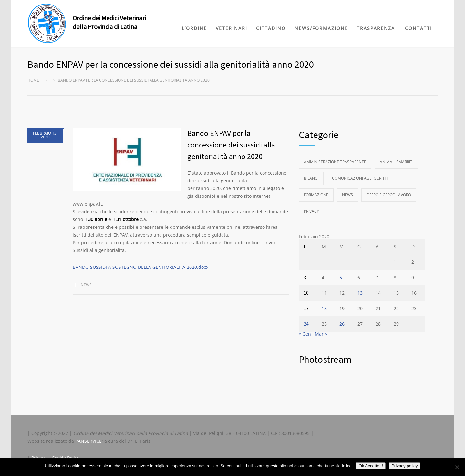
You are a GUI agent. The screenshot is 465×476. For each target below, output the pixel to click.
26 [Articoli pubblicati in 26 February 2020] (342, 324)
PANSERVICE (88, 441)
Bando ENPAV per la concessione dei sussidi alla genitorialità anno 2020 (231, 145)
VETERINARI (232, 28)
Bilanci (311, 178)
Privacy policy (404, 466)
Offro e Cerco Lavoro (389, 195)
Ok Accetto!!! (371, 466)
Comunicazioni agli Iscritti (360, 178)
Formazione (316, 195)
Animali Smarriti (397, 162)
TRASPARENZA (376, 28)
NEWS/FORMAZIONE (321, 28)
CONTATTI (418, 28)
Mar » (321, 334)
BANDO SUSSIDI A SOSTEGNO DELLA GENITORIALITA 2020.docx (140, 267)
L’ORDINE (194, 28)
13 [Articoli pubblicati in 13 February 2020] (360, 293)
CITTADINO (271, 28)
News (86, 285)
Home (33, 80)
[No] (457, 467)
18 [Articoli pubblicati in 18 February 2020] (324, 308)
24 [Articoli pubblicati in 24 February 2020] (306, 324)
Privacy (311, 211)
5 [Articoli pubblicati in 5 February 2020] (341, 277)
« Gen (305, 334)
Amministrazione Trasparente (335, 162)
